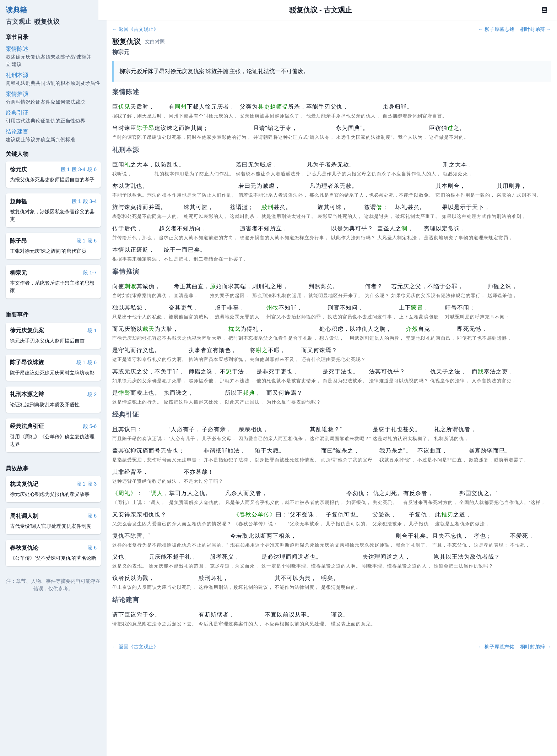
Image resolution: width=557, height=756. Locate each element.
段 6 (92, 169)
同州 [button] (181, 107)
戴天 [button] (148, 329)
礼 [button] (127, 165)
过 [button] (450, 128)
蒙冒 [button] (417, 308)
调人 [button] (157, 493)
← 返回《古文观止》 (135, 29)
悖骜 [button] (124, 393)
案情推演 (17, 94)
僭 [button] (379, 207)
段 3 (92, 484)
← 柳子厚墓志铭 (496, 29)
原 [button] (213, 286)
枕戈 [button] (234, 329)
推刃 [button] (447, 514)
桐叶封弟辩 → (536, 29)
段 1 (65, 169)
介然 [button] (412, 329)
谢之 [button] (262, 350)
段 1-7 (90, 273)
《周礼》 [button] (124, 493)
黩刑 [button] (267, 207)
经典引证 (17, 113)
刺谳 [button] (130, 286)
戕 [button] (481, 371)
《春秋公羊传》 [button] (255, 514)
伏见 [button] (124, 107)
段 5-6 (90, 426)
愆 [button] (229, 371)
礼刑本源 (17, 75)
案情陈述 (17, 49)
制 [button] (404, 228)
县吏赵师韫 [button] (273, 107)
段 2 (92, 394)
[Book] (544, 10)
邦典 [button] (249, 393)
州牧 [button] (272, 308)
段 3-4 (79, 169)
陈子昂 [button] (145, 128)
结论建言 (17, 132)
